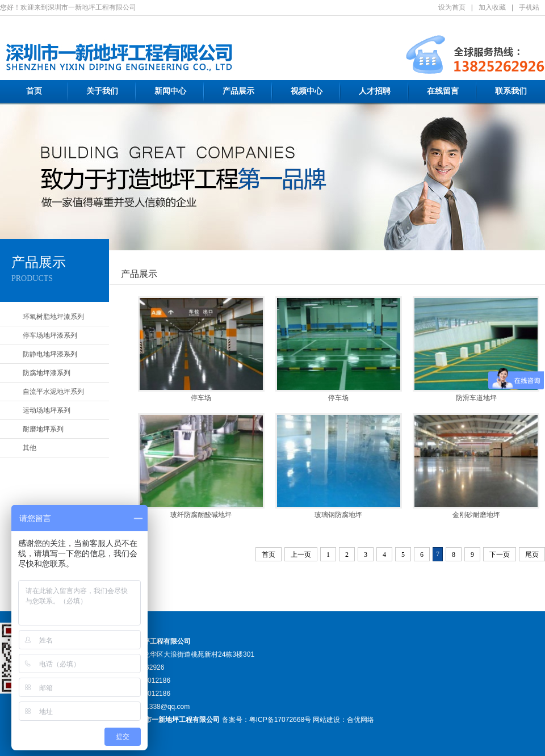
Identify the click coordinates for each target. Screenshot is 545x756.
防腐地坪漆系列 (47, 373)
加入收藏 (492, 7)
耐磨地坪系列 (43, 429)
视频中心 (307, 91)
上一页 (301, 555)
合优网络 (360, 720)
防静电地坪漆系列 (50, 354)
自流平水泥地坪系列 (53, 392)
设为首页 (452, 7)
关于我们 (102, 91)
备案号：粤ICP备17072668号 (267, 720)
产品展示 (238, 91)
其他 (30, 448)
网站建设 (326, 720)
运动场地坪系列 (47, 410)
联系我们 (511, 91)
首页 (34, 91)
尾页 (532, 555)
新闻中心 (170, 91)
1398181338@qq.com (156, 707)
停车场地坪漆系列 (50, 335)
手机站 (529, 7)
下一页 (500, 555)
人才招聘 (375, 91)
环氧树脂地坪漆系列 (53, 317)
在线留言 (443, 91)
